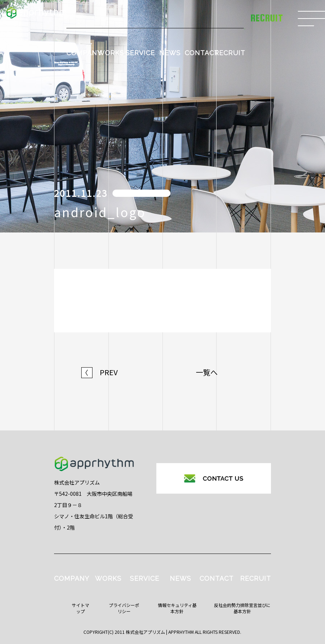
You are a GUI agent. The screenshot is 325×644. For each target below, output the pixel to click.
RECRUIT (230, 53)
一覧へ (207, 372)
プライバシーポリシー (124, 608)
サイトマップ (81, 608)
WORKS (111, 53)
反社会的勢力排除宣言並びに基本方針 (242, 608)
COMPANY (84, 53)
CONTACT (202, 53)
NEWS (170, 53)
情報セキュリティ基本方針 (177, 608)
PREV (100, 372)
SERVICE (140, 53)
